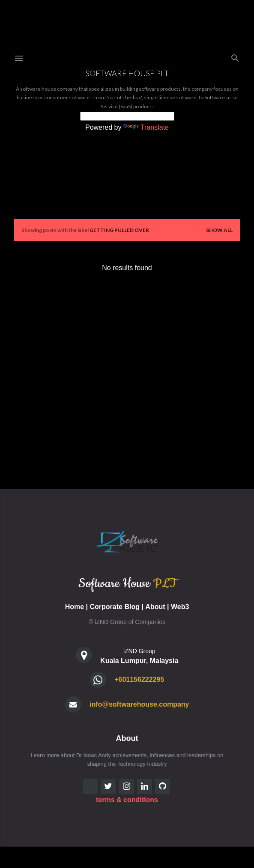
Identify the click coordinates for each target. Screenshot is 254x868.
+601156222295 (139, 679)
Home (75, 607)
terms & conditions (127, 800)
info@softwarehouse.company (139, 704)
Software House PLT (127, 73)
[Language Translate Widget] (127, 116)
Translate (146, 127)
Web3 (180, 607)
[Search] (235, 56)
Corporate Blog (115, 607)
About (155, 607)
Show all (219, 230)
